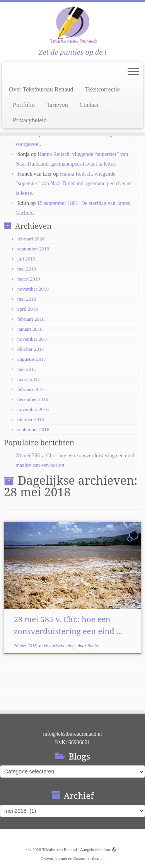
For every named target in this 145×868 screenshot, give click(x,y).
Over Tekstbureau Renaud (41, 89)
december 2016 (33, 399)
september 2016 (33, 429)
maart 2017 (29, 379)
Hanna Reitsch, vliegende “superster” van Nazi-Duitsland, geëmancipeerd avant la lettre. (74, 184)
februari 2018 (31, 319)
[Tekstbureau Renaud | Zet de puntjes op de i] (72, 25)
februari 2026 (31, 239)
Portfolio (24, 105)
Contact (89, 105)
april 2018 (28, 309)
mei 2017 (27, 369)
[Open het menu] (133, 72)
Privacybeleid (30, 120)
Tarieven (57, 105)
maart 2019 (29, 279)
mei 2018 (27, 299)
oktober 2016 (31, 419)
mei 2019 (27, 269)
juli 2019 (26, 259)
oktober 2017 (31, 349)
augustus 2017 (32, 359)
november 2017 (33, 339)
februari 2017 (31, 389)
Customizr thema (88, 858)
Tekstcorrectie (102, 89)
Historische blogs (61, 646)
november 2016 (33, 409)
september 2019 (33, 249)
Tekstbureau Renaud (60, 849)
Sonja (93, 646)
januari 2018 (30, 329)
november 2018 (33, 289)
